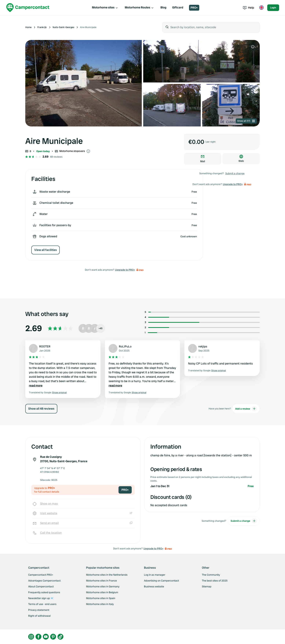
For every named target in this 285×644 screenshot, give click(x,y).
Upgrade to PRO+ (125, 270)
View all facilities (46, 250)
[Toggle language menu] (261, 8)
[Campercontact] (28, 8)
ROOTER (45, 346)
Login (273, 8)
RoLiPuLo (125, 346)
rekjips (203, 346)
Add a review (246, 409)
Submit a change (235, 173)
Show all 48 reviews (41, 409)
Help (248, 8)
